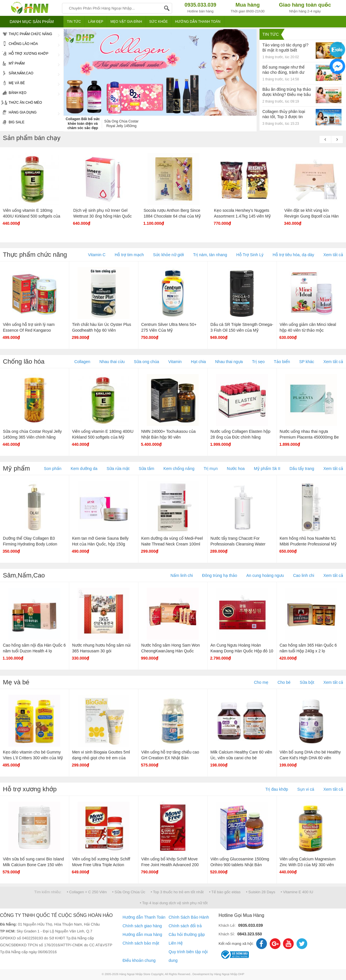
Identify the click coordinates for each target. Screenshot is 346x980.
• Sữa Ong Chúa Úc (129, 892)
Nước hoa (236, 469)
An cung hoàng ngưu (265, 575)
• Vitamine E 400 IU (297, 892)
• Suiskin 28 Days (261, 892)
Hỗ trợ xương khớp (30, 54)
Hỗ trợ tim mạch (129, 255)
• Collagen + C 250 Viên (87, 892)
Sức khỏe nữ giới (169, 255)
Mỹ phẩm (30, 64)
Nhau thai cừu (112, 362)
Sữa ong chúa (146, 362)
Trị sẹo (258, 362)
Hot (62, 338)
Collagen (82, 362)
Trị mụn (211, 469)
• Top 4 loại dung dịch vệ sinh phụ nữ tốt (174, 903)
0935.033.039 (251, 925)
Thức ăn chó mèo (21, 103)
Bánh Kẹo (30, 93)
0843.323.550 (250, 934)
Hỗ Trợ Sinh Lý (250, 255)
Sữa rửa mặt (118, 469)
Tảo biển (282, 362)
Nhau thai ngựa (229, 362)
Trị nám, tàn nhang (210, 255)
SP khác (307, 362)
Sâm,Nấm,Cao (30, 73)
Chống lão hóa (30, 44)
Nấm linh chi (182, 575)
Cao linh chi (303, 575)
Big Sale (12, 122)
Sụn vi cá (306, 789)
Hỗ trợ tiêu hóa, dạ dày (294, 255)
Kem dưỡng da (84, 469)
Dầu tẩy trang (302, 469)
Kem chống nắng (179, 469)
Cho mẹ (261, 682)
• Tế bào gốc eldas (225, 892)
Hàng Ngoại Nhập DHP (229, 974)
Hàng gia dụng (30, 113)
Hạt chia (198, 362)
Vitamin (175, 362)
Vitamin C (97, 255)
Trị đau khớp (277, 789)
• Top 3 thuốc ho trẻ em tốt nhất (177, 892)
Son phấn (53, 469)
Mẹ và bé (30, 83)
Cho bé (284, 682)
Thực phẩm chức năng (30, 34)
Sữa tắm (146, 469)
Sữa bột (307, 682)
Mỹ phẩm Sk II (267, 469)
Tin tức (271, 34)
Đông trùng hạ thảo (220, 575)
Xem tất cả (333, 255)
